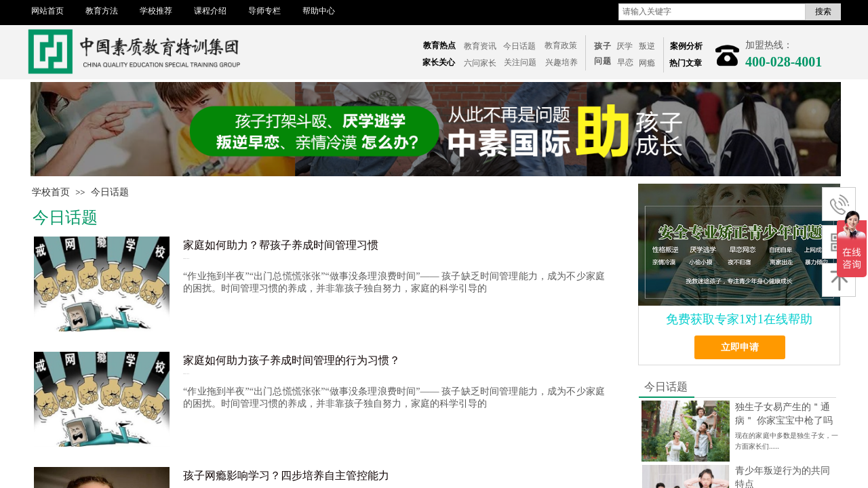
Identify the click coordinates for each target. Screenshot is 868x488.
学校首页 (51, 192)
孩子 (603, 46)
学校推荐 (156, 11)
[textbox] (712, 12)
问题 (603, 61)
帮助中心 (319, 11)
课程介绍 (210, 11)
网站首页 (47, 11)
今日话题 (110, 192)
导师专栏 (264, 11)
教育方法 (102, 11)
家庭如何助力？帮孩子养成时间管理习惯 (281, 245)
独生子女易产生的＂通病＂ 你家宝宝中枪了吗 (784, 414)
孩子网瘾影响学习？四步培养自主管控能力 (286, 475)
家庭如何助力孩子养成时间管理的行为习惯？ (292, 360)
